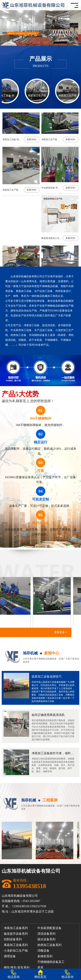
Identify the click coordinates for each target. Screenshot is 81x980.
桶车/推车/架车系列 (17, 967)
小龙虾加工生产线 (16, 951)
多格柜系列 (45, 956)
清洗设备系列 (46, 934)
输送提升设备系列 (16, 934)
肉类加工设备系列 (49, 945)
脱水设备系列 (46, 939)
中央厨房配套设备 (49, 928)
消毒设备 (43, 951)
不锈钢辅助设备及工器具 (51, 963)
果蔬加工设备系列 (16, 945)
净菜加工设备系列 (16, 928)
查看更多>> (61, 632)
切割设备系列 (13, 939)
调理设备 (10, 956)
